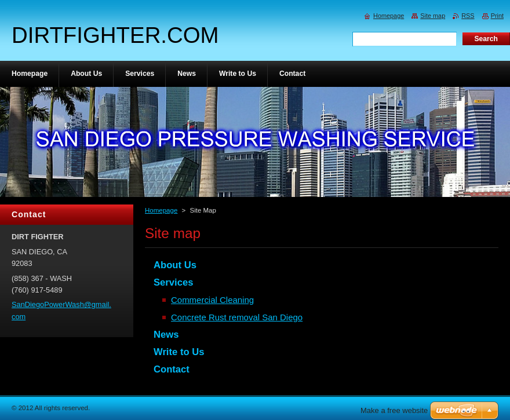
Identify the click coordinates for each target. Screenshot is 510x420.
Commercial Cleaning (212, 300)
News (166, 335)
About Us (175, 265)
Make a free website (394, 410)
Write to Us (179, 352)
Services (173, 282)
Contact (172, 369)
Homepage (161, 210)
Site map (433, 16)
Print (497, 16)
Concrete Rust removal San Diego (237, 317)
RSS (468, 16)
